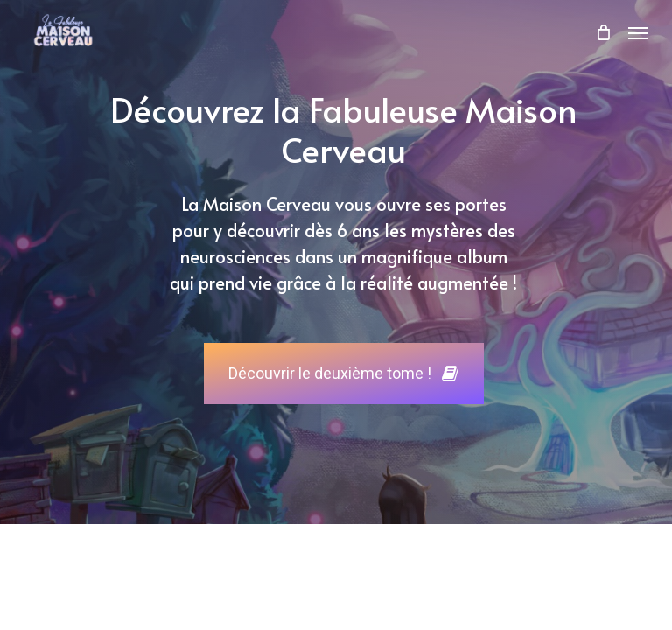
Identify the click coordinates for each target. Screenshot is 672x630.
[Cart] (603, 32)
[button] (638, 32)
